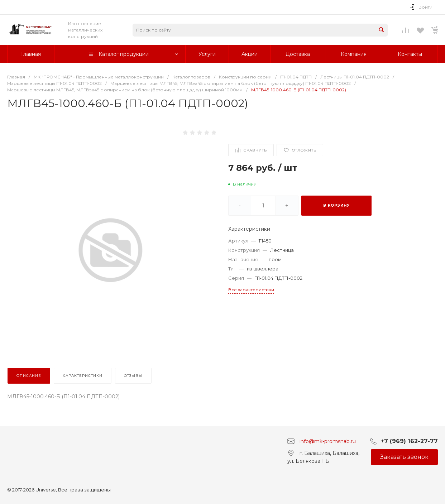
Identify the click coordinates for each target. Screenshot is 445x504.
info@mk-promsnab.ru (328, 441)
